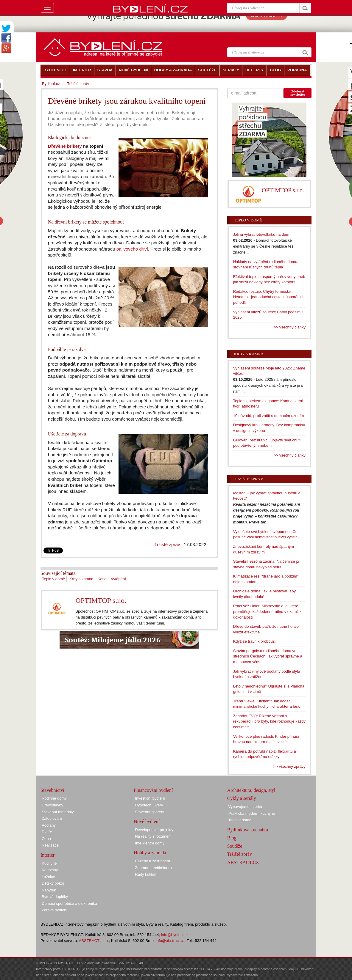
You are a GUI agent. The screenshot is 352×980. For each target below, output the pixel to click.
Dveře (47, 832)
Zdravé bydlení (54, 910)
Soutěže (235, 846)
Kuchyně (49, 863)
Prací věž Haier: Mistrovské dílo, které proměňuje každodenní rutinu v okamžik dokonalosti (267, 611)
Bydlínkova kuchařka (248, 830)
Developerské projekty (154, 830)
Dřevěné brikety (65, 146)
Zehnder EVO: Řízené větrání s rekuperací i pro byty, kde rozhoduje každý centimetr (269, 721)
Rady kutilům (146, 874)
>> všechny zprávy (289, 766)
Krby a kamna (81, 579)
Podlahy (49, 825)
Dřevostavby (52, 805)
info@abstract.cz (170, 941)
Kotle (102, 579)
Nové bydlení (147, 821)
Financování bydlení (153, 790)
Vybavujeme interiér (245, 807)
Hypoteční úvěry (149, 805)
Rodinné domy (54, 798)
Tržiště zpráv (167, 544)
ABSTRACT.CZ (243, 862)
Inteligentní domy (150, 843)
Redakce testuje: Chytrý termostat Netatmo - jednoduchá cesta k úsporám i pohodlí (268, 297)
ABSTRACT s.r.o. (94, 941)
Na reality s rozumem (153, 836)
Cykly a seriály (242, 798)
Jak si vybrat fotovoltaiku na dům (261, 234)
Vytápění (118, 579)
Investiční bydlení (150, 798)
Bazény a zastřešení (152, 861)
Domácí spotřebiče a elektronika (69, 903)
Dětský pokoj (53, 883)
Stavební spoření (149, 812)
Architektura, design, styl (251, 790)
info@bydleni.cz (175, 935)
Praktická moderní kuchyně (252, 813)
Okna (46, 839)
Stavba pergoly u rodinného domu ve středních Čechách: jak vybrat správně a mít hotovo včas (268, 656)
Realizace (50, 845)
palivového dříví (132, 249)
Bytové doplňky (55, 897)
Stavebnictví (52, 790)
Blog (232, 838)
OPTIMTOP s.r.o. (101, 600)
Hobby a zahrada (150, 853)
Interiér (47, 855)
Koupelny (50, 870)
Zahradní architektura (153, 868)
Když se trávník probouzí (254, 641)
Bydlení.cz (51, 84)
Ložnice (48, 877)
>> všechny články (290, 327)
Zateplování (52, 818)
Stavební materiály (58, 812)
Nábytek (49, 890)
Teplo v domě (53, 579)
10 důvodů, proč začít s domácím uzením (269, 416)
